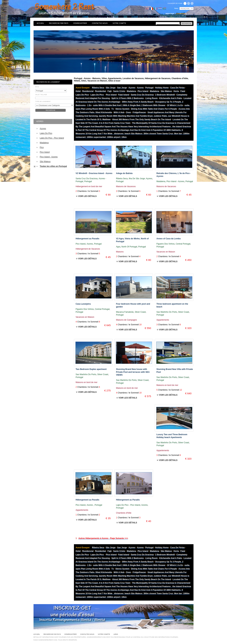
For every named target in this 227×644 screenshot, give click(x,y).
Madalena (44, 143)
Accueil (40, 23)
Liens (116, 634)
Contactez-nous (100, 23)
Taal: (176, 8)
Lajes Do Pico (46, 133)
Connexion (181, 14)
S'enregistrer (80, 23)
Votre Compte (119, 23)
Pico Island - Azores (49, 157)
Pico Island (45, 152)
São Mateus (45, 162)
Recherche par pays (59, 23)
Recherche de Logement (48, 82)
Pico (42, 147)
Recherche (50, 110)
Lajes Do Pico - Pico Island (52, 138)
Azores (43, 129)
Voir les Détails (87, 196)
